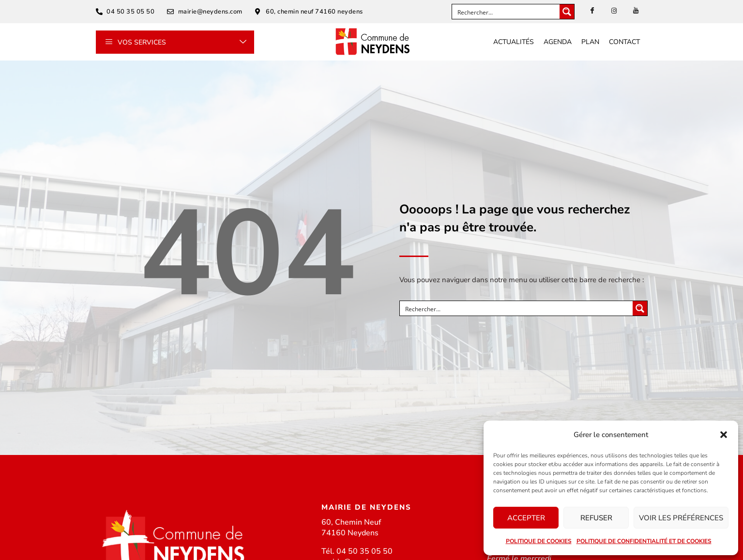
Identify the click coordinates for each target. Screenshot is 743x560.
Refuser (596, 518)
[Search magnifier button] (567, 12)
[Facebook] (592, 11)
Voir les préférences (681, 518)
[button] (724, 435)
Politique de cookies (539, 541)
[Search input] (506, 12)
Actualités (514, 42)
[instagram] (614, 11)
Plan (590, 42)
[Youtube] (636, 11)
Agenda (558, 42)
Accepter (526, 518)
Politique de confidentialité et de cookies (644, 541)
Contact (624, 42)
